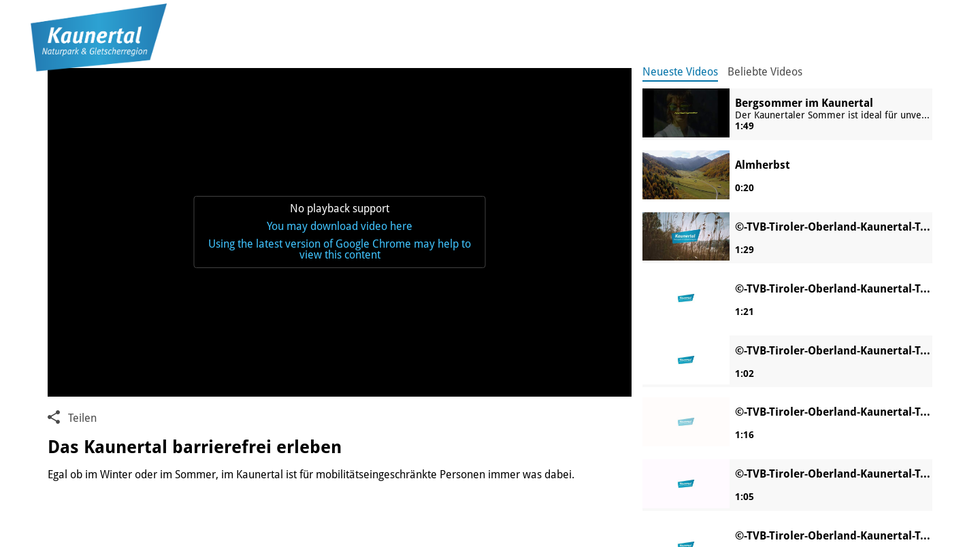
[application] (340, 232)
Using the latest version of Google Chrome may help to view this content (340, 249)
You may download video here (340, 226)
